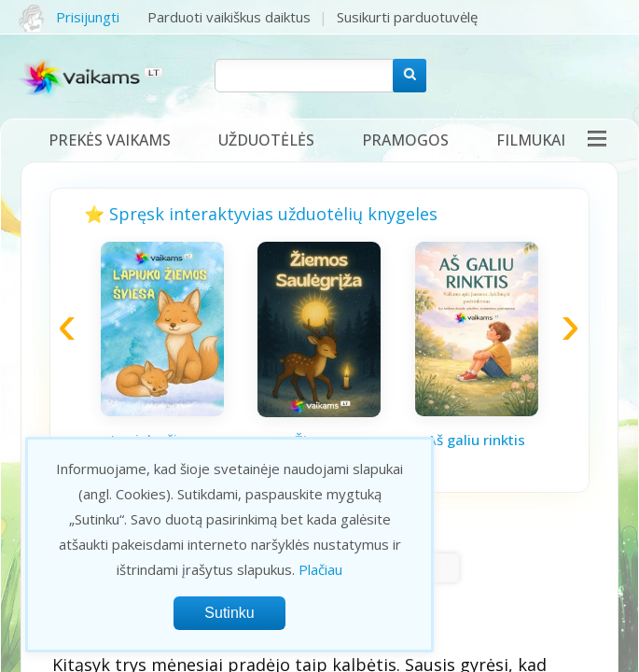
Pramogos (405, 140)
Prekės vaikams (110, 140)
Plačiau (320, 569)
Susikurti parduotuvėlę (407, 17)
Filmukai (531, 140)
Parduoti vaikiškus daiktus (229, 17)
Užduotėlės (266, 140)
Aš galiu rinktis (476, 440)
